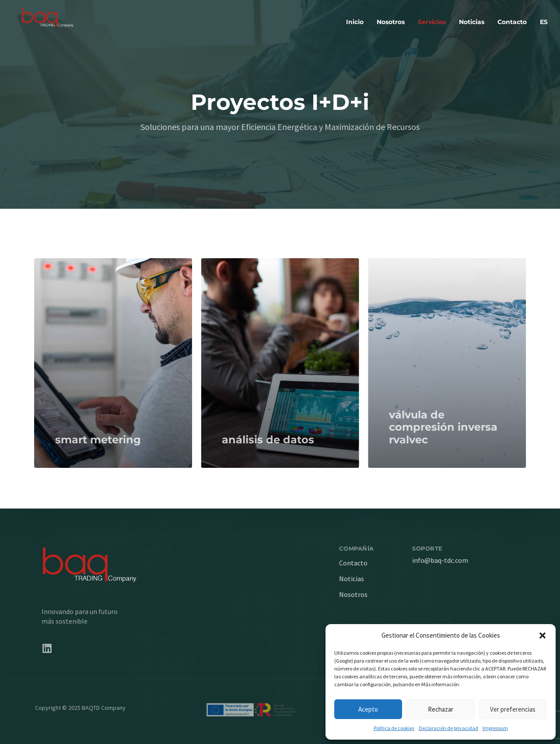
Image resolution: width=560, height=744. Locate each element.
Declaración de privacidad (448, 728)
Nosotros (391, 22)
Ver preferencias (513, 709)
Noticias (472, 22)
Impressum (495, 728)
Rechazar (441, 709)
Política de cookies (394, 728)
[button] (542, 635)
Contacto (512, 22)
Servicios (432, 22)
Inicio (355, 22)
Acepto (368, 709)
